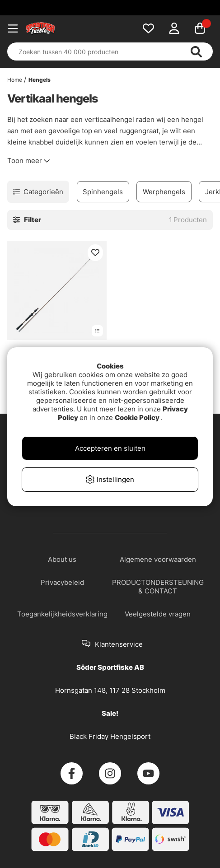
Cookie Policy (137, 418)
